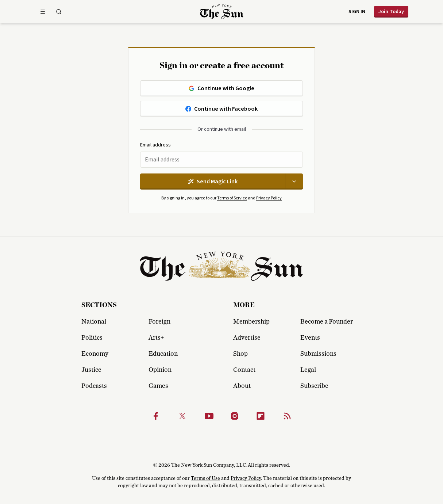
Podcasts (94, 386)
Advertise (247, 338)
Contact (244, 370)
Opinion (160, 370)
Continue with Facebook (221, 109)
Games (158, 386)
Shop (240, 354)
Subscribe (314, 386)
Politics (92, 338)
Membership (251, 322)
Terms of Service (232, 198)
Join (391, 12)
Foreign (159, 322)
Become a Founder (327, 322)
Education (163, 354)
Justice (91, 370)
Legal (308, 370)
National (94, 322)
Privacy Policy (269, 198)
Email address (155, 145)
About (242, 386)
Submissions (318, 354)
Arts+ (156, 338)
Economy (95, 354)
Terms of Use (205, 478)
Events (310, 338)
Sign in (357, 12)
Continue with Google (221, 88)
